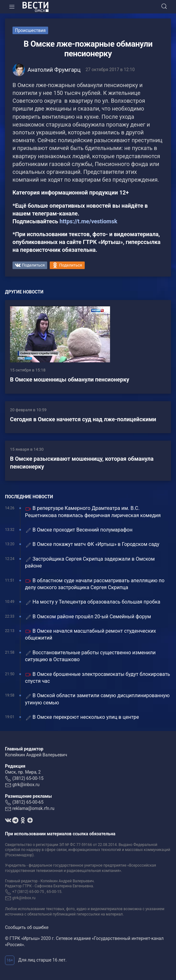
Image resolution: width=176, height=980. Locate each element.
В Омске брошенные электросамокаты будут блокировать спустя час (98, 678)
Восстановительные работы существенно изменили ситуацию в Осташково (90, 656)
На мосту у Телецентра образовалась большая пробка (93, 602)
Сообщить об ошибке (27, 927)
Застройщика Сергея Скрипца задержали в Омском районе (90, 562)
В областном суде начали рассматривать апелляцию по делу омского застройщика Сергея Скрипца (95, 584)
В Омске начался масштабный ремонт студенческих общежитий (91, 634)
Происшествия (30, 30)
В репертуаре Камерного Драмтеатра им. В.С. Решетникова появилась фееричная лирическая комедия (93, 512)
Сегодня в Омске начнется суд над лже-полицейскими (83, 419)
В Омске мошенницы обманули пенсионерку (70, 379)
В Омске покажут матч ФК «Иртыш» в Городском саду (92, 544)
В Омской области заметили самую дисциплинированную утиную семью (97, 699)
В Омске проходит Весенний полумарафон (79, 530)
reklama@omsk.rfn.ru (33, 808)
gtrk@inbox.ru (26, 785)
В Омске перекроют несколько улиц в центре (82, 717)
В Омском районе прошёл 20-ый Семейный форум (88, 617)
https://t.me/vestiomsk (88, 221)
